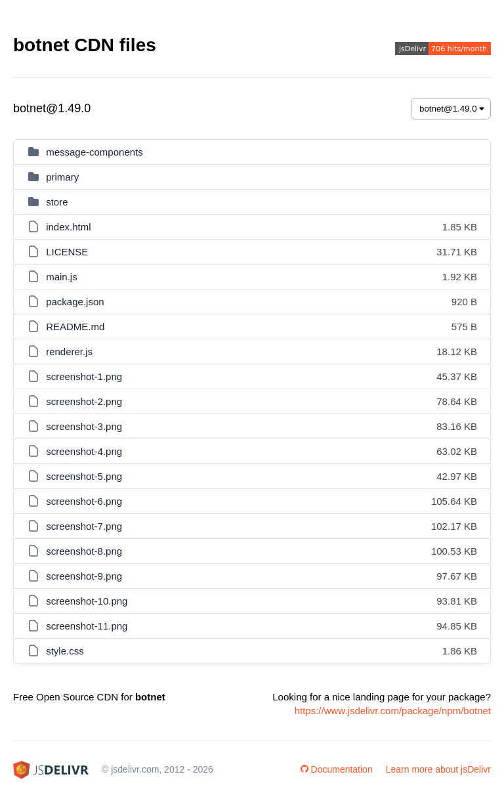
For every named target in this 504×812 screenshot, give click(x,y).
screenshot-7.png (84, 526)
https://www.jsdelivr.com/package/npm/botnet (393, 711)
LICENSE (67, 252)
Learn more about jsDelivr (438, 769)
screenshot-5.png (84, 476)
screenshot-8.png (84, 551)
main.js (62, 277)
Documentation (337, 769)
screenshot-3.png (84, 426)
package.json (75, 302)
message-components (94, 152)
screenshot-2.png (84, 401)
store (57, 202)
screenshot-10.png (87, 601)
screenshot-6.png (84, 501)
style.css (65, 651)
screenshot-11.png (87, 626)
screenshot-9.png (84, 576)
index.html (68, 227)
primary (62, 177)
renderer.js (69, 352)
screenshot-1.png (84, 376)
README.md (75, 327)
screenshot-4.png (84, 451)
